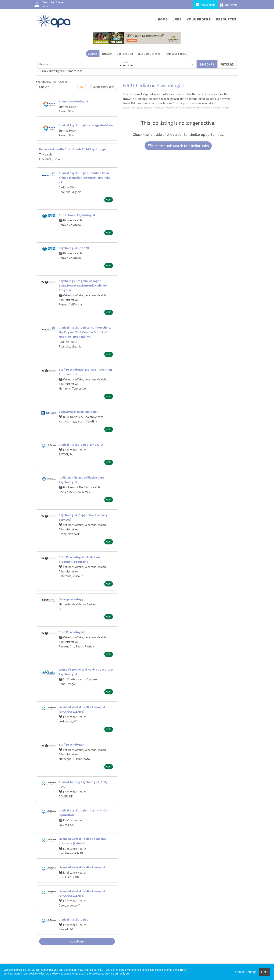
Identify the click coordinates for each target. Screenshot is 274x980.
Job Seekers (206, 5)
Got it (265, 972)
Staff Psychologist (72, 632)
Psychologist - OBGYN (74, 248)
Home (163, 19)
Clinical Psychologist (73, 919)
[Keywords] (77, 64)
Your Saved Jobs (176, 54)
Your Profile (199, 19)
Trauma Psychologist (73, 101)
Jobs (177, 19)
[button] (227, 64)
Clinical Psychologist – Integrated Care (86, 125)
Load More (77, 941)
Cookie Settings (246, 972)
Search (93, 54)
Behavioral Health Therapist (78, 412)
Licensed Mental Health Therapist (82, 867)
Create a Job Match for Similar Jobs (178, 146)
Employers (229, 5)
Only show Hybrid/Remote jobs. (62, 71)
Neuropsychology (71, 599)
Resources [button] (226, 19)
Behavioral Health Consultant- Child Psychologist (73, 149)
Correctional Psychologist (77, 215)
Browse (107, 54)
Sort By (43, 87)
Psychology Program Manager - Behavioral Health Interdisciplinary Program (83, 285)
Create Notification (102, 87)
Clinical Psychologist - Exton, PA (81, 444)
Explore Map (125, 54)
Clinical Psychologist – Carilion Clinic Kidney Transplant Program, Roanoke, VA (85, 177)
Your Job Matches (149, 54)
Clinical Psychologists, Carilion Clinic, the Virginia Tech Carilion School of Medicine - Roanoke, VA (85, 332)
